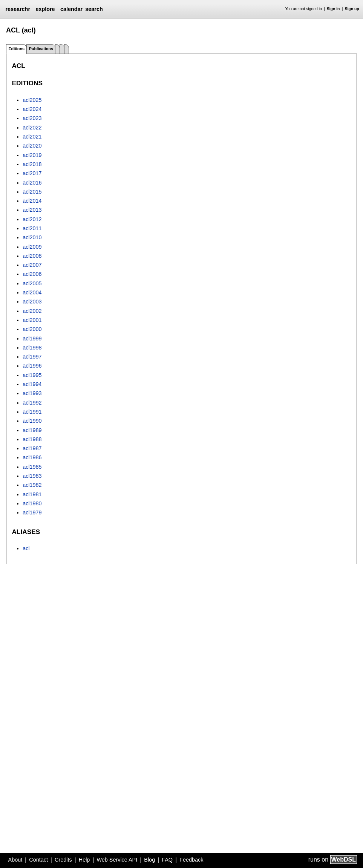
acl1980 (32, 503)
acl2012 (32, 219)
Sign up (352, 9)
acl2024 (32, 109)
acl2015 (32, 192)
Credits (63, 860)
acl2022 (32, 128)
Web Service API (117, 860)
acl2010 (32, 237)
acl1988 (32, 439)
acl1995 (32, 375)
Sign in (333, 9)
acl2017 (32, 173)
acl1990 (32, 421)
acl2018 (32, 164)
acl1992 (32, 403)
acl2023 (32, 118)
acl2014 (32, 201)
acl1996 (32, 366)
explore (45, 9)
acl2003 (32, 302)
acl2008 (32, 256)
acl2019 (32, 155)
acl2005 (32, 283)
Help (84, 860)
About (15, 860)
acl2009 (32, 247)
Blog (149, 860)
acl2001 (32, 320)
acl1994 (32, 384)
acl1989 (32, 430)
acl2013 (32, 210)
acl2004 (32, 292)
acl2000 (32, 329)
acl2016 (32, 183)
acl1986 (32, 457)
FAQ (167, 860)
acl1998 (32, 348)
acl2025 (32, 100)
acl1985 (32, 467)
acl (26, 548)
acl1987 (32, 448)
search (94, 9)
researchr (18, 9)
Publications (41, 49)
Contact (38, 860)
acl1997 (32, 357)
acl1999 (32, 339)
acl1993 (32, 393)
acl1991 (32, 412)
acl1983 (32, 476)
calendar (71, 9)
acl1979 (32, 512)
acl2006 (32, 274)
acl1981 (32, 494)
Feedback (191, 860)
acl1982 (32, 485)
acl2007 (32, 265)
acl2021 (32, 137)
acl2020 (32, 146)
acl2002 (32, 311)
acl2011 (32, 228)
